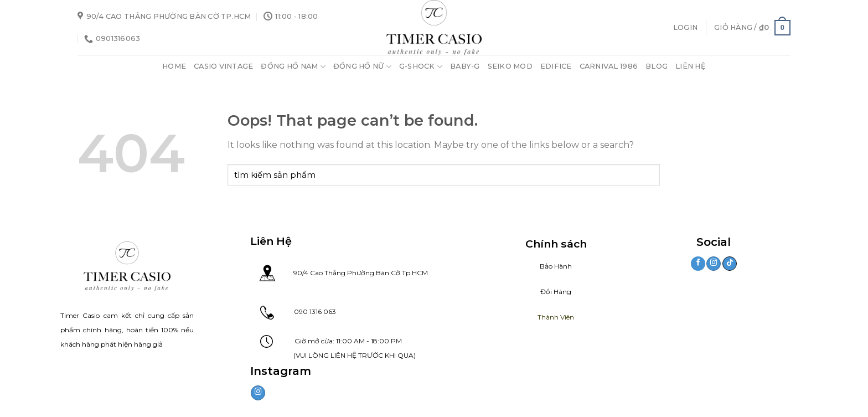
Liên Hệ (691, 66)
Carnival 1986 (609, 66)
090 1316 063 (305, 312)
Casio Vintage (223, 66)
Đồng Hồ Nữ (362, 67)
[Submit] (649, 175)
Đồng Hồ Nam (293, 67)
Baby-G (465, 66)
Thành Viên (556, 317)
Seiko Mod (510, 66)
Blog (657, 66)
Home (174, 66)
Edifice (556, 66)
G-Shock (421, 67)
